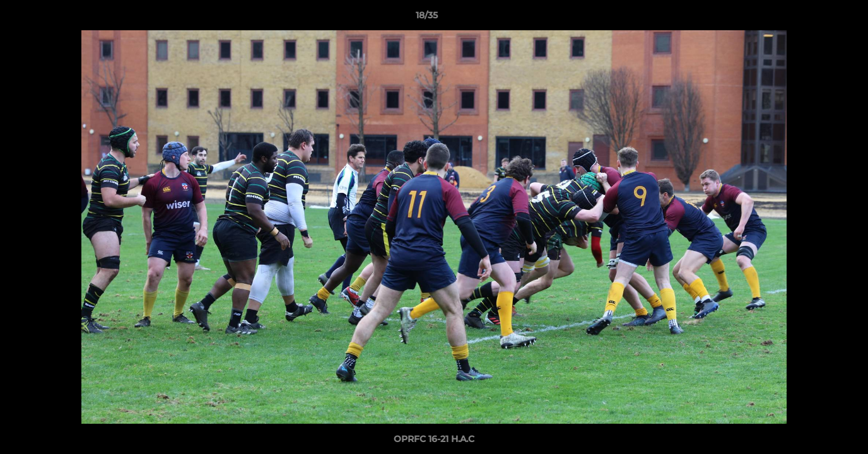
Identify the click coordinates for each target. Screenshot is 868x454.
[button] (815, 18)
